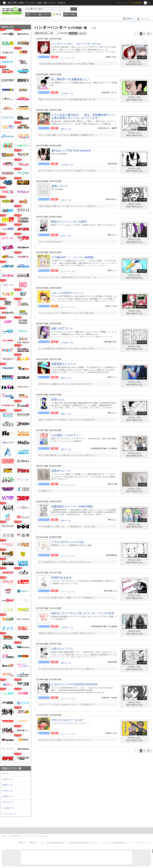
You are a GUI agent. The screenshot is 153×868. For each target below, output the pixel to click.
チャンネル (30, 3)
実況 (45, 3)
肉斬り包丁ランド (62, 329)
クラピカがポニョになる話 (68, 542)
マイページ (145, 19)
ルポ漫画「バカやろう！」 (68, 435)
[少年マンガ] (66, 200)
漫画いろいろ (59, 186)
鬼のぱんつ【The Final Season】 (72, 151)
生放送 (21, 3)
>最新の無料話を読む (134, 64)
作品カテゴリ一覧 (11, 768)
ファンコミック (10, 814)
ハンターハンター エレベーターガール (76, 44)
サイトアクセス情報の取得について (117, 843)
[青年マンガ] (66, 129)
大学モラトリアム (62, 649)
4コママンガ (8, 802)
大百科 (39, 3)
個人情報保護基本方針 (56, 843)
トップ (32, 14)
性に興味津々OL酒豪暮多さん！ (71, 79)
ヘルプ (41, 843)
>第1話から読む (134, 62)
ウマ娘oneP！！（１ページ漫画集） (74, 257)
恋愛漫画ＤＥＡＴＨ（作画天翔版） (73, 506)
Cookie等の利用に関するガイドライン (84, 843)
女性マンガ (8, 796)
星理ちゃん (58, 400)
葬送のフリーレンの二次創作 (69, 222)
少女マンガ (8, 791)
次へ (149, 34)
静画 (15, 3)
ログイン (120, 3)
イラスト (45, 14)
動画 (10, 3)
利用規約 (32, 843)
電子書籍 (71, 14)
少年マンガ (8, 779)
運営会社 (22, 843)
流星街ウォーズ (61, 471)
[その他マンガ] (67, 93)
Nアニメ (52, 3)
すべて (6, 773)
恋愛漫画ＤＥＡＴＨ (64, 364)
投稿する (130, 19)
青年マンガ (8, 785)
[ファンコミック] (68, 58)
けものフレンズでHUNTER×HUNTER (74, 684)
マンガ (58, 14)
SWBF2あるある (61, 578)
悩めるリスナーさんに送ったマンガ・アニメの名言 (83, 613)
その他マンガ (9, 808)
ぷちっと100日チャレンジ (67, 293)
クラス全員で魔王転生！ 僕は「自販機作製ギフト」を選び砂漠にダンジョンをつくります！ (84, 116)
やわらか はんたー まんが (67, 720)
